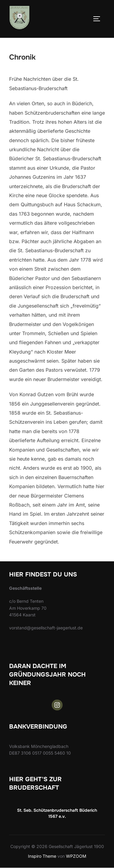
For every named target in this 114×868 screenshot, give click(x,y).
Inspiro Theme (42, 856)
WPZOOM (76, 856)
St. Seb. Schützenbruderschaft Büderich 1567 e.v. (57, 813)
